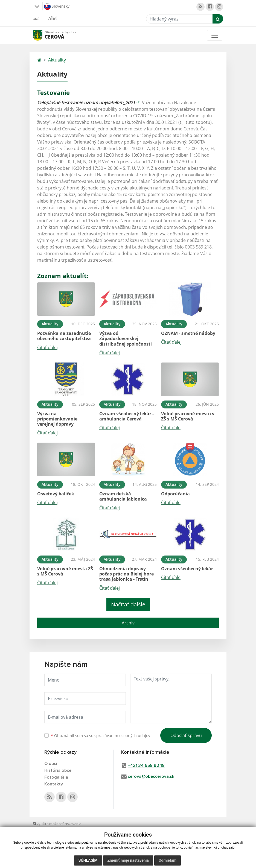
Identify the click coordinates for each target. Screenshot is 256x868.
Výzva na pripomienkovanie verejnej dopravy (57, 419)
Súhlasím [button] (88, 863)
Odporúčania (175, 494)
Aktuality (57, 60)
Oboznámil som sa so (101, 736)
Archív (128, 623)
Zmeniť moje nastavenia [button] (128, 863)
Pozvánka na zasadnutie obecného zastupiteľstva (64, 336)
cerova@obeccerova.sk (151, 776)
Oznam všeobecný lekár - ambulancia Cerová (126, 416)
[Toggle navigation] (215, 35)
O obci (51, 764)
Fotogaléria (56, 777)
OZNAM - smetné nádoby (188, 333)
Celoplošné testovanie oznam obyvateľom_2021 (86, 103)
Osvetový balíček (56, 494)
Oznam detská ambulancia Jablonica (123, 496)
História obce (58, 770)
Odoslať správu (186, 735)
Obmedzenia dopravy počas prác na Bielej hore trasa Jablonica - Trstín (126, 574)
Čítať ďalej (47, 347)
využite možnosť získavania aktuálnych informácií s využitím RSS (59, 829)
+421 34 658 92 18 (146, 765)
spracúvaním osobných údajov (122, 736)
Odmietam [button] (168, 863)
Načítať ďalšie (128, 604)
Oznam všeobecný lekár (187, 569)
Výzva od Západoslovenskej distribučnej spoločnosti (126, 338)
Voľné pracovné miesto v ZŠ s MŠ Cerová (188, 416)
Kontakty (54, 784)
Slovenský (57, 7)
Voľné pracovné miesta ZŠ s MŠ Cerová (65, 571)
